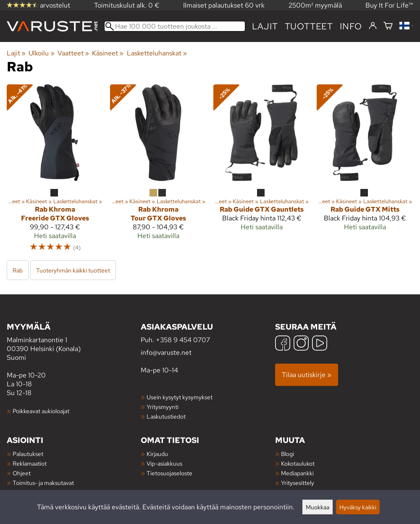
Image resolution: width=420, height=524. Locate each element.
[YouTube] (320, 344)
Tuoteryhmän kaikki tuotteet (73, 270)
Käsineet (108, 53)
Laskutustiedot (166, 416)
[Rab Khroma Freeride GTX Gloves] (55, 172)
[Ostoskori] (388, 26)
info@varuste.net (166, 352)
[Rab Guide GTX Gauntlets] (262, 172)
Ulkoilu (41, 53)
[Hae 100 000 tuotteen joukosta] (175, 26)
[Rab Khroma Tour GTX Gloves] (158, 172)
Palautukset (28, 454)
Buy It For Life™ (389, 5)
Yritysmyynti (163, 407)
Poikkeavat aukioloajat (41, 411)
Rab (18, 270)
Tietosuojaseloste (169, 473)
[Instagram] (301, 344)
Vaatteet (73, 53)
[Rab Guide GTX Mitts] (365, 172)
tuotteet (309, 26)
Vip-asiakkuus (164, 463)
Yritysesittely (298, 483)
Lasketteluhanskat (157, 53)
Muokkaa (318, 507)
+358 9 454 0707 (183, 340)
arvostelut (38, 5)
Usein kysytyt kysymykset (180, 397)
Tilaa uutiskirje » (307, 375)
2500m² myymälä (315, 5)
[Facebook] (283, 344)
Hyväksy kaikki (358, 507)
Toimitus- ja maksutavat (43, 483)
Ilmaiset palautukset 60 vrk (224, 5)
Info (351, 26)
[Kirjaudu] (373, 26)
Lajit (265, 26)
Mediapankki (297, 473)
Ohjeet (22, 473)
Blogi (287, 454)
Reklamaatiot (30, 463)
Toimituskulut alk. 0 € (127, 5)
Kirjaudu (157, 454)
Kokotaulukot (298, 463)
